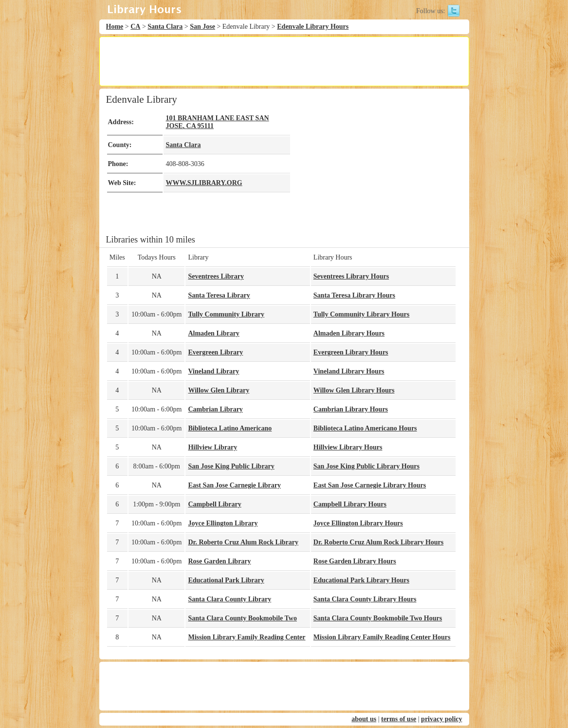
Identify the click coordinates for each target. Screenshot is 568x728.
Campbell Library (214, 504)
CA (135, 27)
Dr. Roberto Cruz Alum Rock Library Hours (378, 542)
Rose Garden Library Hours (355, 561)
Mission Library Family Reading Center (247, 637)
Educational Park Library (226, 580)
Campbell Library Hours (350, 504)
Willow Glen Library (219, 390)
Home (115, 27)
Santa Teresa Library (219, 295)
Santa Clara (165, 27)
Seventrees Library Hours (351, 276)
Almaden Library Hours (349, 333)
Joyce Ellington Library (223, 523)
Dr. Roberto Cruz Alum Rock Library (243, 542)
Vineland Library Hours (349, 371)
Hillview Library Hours (348, 447)
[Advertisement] (284, 61)
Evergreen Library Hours (351, 352)
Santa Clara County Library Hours (365, 599)
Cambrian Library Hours (351, 409)
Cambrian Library (215, 409)
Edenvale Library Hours (313, 27)
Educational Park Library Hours (361, 580)
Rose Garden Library (219, 561)
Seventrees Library (216, 276)
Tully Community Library (226, 314)
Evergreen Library (215, 352)
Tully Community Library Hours (361, 314)
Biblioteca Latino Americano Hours (365, 428)
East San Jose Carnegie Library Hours (370, 485)
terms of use (399, 719)
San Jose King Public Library (231, 466)
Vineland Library (213, 371)
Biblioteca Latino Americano (230, 428)
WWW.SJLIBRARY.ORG (204, 183)
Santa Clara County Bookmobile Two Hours (378, 618)
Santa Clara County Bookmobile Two (242, 618)
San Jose (202, 27)
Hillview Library (212, 447)
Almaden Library (213, 333)
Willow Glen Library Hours (354, 390)
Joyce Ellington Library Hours (358, 523)
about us (364, 719)
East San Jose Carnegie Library (234, 485)
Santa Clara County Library (229, 599)
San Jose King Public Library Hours (366, 466)
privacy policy (441, 719)
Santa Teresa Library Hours (354, 295)
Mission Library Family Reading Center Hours (382, 637)
